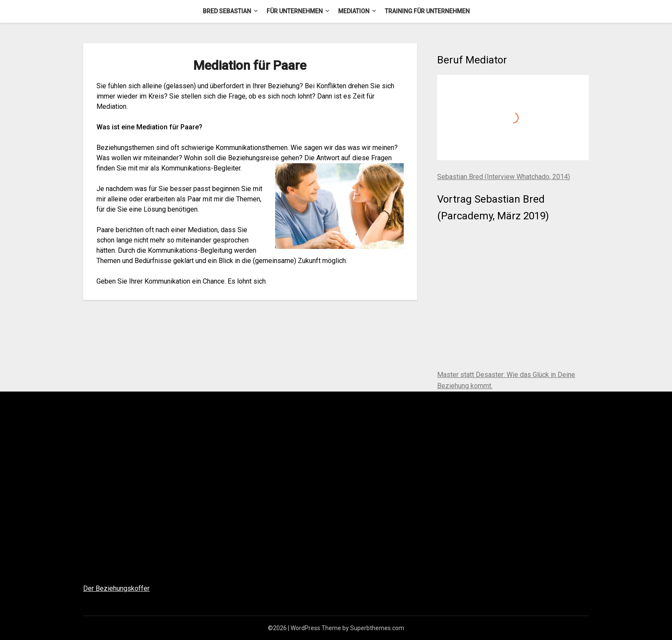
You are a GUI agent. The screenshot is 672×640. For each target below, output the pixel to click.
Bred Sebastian (227, 11)
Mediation (354, 11)
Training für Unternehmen (427, 11)
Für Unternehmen (295, 11)
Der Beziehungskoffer (116, 588)
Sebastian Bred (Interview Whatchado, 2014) (504, 177)
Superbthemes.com (377, 628)
